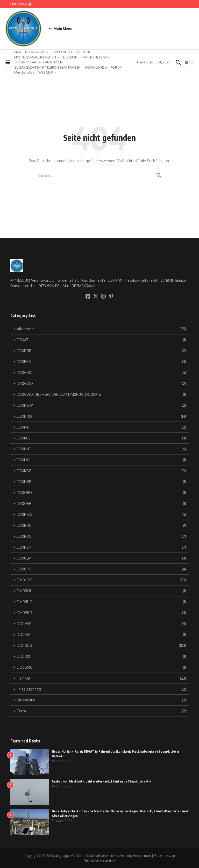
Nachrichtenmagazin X (99, 860)
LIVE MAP (70, 57)
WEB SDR (47, 72)
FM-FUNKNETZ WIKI (96, 57)
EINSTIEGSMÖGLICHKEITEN (37, 57)
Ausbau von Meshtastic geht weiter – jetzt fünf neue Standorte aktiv (101, 781)
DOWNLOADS (96, 67)
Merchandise (24, 72)
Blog (18, 52)
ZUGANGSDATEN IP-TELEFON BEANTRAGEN (47, 67)
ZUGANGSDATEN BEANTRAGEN (38, 62)
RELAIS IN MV (37, 52)
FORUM (117, 67)
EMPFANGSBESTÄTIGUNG (72, 52)
